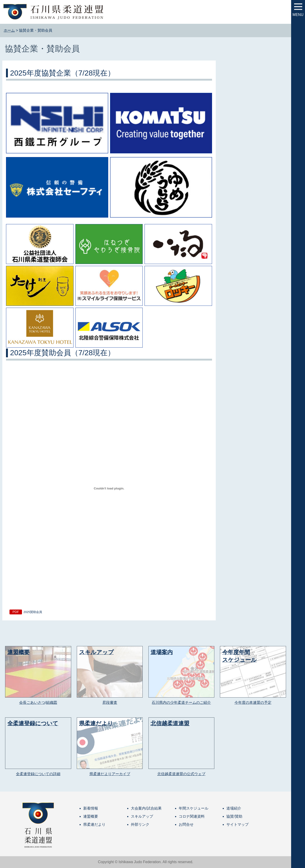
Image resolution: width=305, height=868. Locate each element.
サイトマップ (237, 824)
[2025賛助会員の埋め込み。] (109, 488)
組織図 (52, 703)
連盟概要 (91, 816)
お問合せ (186, 824)
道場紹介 (234, 808)
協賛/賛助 (234, 816)
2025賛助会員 (33, 612)
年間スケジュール (194, 808)
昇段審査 (110, 703)
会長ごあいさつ (32, 703)
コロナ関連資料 (192, 816)
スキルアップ (142, 816)
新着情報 (91, 808)
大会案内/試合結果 (146, 808)
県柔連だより (94, 824)
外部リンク (140, 824)
